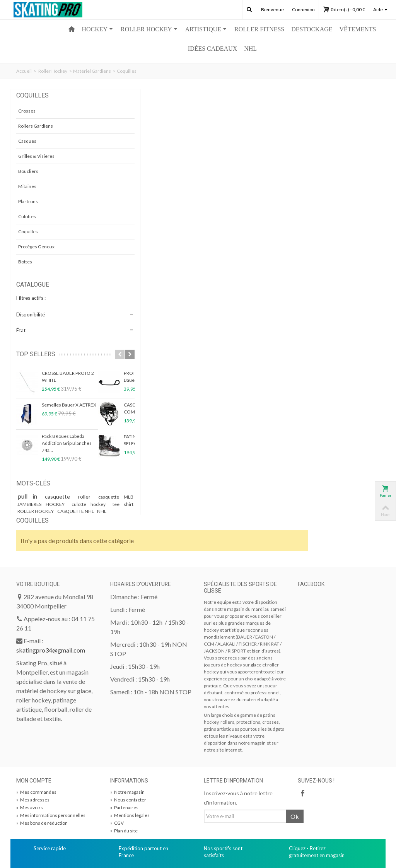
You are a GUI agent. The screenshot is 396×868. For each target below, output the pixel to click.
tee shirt (68, 511)
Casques (27, 141)
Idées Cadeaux (213, 49)
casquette (66, 496)
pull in (32, 496)
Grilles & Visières (36, 156)
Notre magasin (127, 756)
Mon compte (34, 745)
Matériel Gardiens (92, 71)
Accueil (24, 71)
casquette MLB (34, 504)
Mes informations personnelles (51, 779)
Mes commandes (36, 756)
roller (91, 496)
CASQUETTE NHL (57, 518)
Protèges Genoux (36, 247)
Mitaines (27, 186)
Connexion (303, 9)
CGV (117, 787)
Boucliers (28, 171)
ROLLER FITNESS (259, 29)
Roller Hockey (53, 71)
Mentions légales (130, 779)
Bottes (25, 262)
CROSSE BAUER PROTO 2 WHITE (68, 377)
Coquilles (28, 232)
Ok (295, 780)
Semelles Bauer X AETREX (69, 405)
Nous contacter (128, 764)
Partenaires (124, 771)
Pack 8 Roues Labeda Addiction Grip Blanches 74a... (67, 443)
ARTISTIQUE (206, 29)
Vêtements (358, 29)
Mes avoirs (30, 771)
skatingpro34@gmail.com (51, 614)
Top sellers (36, 354)
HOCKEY (97, 29)
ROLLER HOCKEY (149, 29)
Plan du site (124, 795)
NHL (250, 49)
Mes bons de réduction (42, 787)
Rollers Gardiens (36, 126)
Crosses (27, 111)
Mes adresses (33, 764)
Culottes (27, 216)
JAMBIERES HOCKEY (75, 504)
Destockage (312, 29)
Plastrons (28, 201)
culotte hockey (36, 511)
